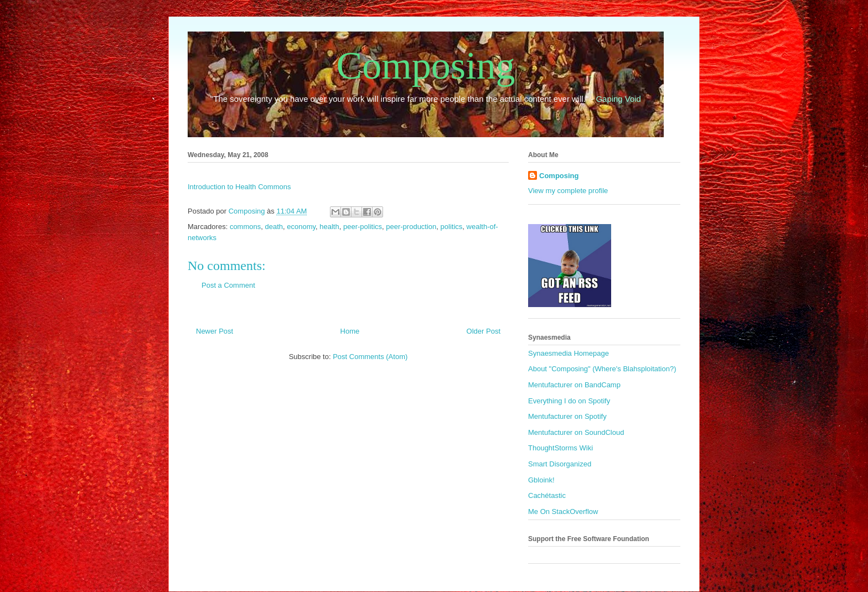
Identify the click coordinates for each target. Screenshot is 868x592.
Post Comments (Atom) (370, 357)
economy (301, 227)
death (274, 227)
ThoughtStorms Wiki (560, 448)
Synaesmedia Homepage (569, 353)
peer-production (411, 227)
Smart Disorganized (560, 464)
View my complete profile (568, 191)
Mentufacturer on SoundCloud (576, 432)
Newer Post (215, 331)
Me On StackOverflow (563, 511)
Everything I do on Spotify (569, 401)
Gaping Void (619, 99)
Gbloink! (541, 480)
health (329, 227)
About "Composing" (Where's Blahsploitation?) (602, 369)
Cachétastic (547, 495)
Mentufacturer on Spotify (567, 416)
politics (452, 227)
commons (245, 227)
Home (350, 331)
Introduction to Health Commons (239, 187)
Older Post (484, 331)
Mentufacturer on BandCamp (574, 385)
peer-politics (363, 227)
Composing (426, 66)
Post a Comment (228, 285)
